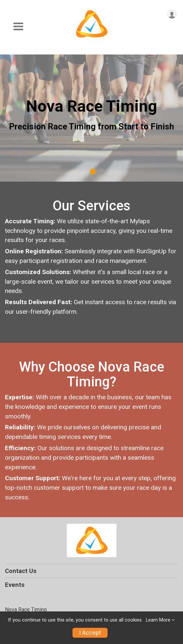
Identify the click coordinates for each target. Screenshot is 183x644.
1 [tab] (92, 172)
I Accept (90, 633)
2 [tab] (101, 172)
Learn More (158, 620)
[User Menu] (172, 14)
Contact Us (21, 571)
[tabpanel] (91, 118)
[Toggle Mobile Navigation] (18, 27)
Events (15, 585)
